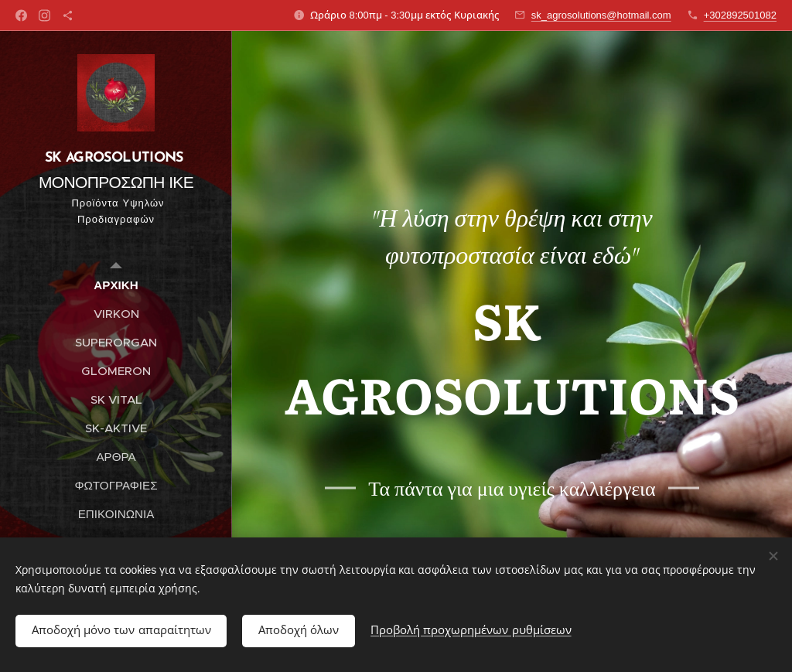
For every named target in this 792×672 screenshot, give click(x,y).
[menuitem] (116, 285)
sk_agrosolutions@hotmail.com (601, 15)
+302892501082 (740, 15)
